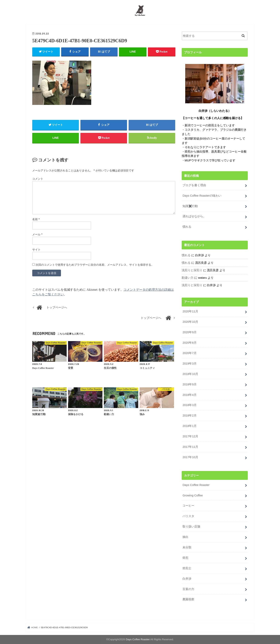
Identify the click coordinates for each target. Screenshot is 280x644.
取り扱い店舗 (191, 526)
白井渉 (187, 579)
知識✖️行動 (190, 206)
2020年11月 (190, 311)
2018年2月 (189, 415)
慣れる (187, 227)
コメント (38, 179)
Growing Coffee (193, 495)
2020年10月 (190, 322)
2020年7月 (189, 353)
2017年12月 (190, 436)
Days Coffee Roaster (196, 485)
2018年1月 (189, 426)
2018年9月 (189, 384)
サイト (36, 250)
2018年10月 (190, 374)
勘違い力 (188, 278)
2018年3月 (189, 405)
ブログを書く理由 (194, 185)
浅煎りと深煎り (192, 270)
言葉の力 (188, 589)
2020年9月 (189, 332)
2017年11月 (190, 447)
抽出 (185, 537)
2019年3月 (189, 364)
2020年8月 (189, 343)
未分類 (187, 547)
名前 (36, 219)
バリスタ (188, 516)
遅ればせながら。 (194, 216)
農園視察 (188, 599)
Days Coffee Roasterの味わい (202, 196)
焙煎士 (187, 568)
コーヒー (188, 506)
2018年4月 (189, 395)
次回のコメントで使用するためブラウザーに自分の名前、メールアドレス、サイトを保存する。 (95, 265)
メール (37, 235)
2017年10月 (190, 457)
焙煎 (185, 558)
